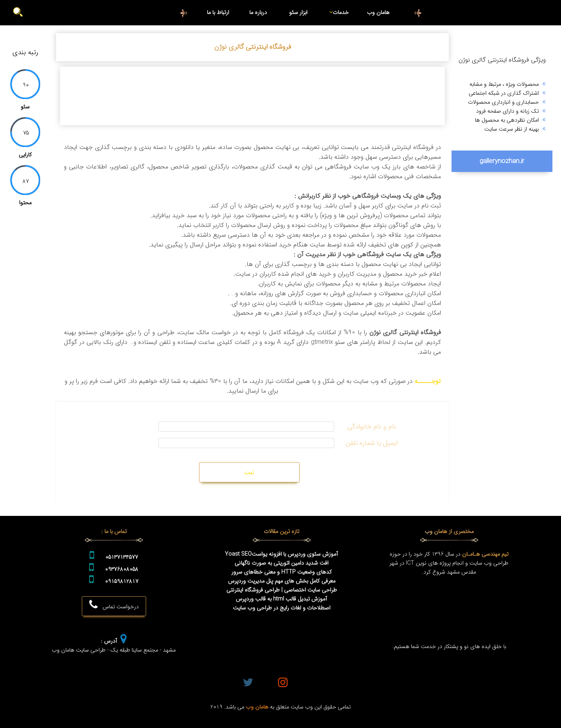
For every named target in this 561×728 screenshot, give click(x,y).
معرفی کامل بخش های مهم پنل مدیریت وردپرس (282, 581)
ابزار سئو (298, 13)
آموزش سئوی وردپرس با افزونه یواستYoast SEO (281, 554)
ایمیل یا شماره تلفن (372, 443)
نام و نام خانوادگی (372, 427)
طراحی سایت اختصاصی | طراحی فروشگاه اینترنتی (282, 590)
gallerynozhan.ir (502, 161)
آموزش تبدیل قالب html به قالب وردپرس (281, 599)
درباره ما (258, 13)
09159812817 (122, 582)
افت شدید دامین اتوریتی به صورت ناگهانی (281, 563)
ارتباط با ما (218, 13)
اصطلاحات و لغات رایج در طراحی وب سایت (282, 608)
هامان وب (378, 13)
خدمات (338, 13)
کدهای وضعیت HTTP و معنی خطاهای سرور (282, 572)
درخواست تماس (114, 605)
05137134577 (122, 557)
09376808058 (122, 569)
